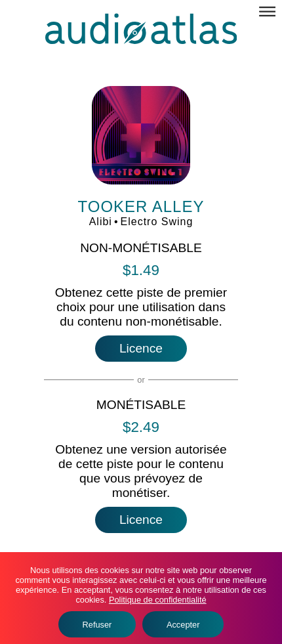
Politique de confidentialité (158, 600)
